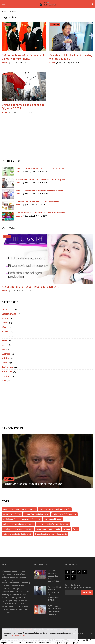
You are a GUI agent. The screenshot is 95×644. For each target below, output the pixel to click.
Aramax (66, 529)
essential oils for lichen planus (37, 514)
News (4, 350)
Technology (7, 367)
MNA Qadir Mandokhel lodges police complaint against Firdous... (54, 576)
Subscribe (87, 592)
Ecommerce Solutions (12, 514)
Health (5, 332)
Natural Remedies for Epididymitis (17, 534)
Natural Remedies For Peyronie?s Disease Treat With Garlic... (41, 168)
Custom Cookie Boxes (53, 519)
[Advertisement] (47, 139)
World (5, 363)
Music (5, 327)
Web (4, 381)
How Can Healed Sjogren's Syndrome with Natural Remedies (40, 213)
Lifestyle (6, 336)
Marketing (7, 372)
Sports (5, 323)
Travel (5, 341)
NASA (75, 529)
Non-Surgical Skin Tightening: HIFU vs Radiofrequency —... (31, 287)
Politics (5, 358)
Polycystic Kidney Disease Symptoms (18, 524)
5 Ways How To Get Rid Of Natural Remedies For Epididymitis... (41, 180)
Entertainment (9, 314)
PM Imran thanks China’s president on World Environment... (23, 57)
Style (4, 345)
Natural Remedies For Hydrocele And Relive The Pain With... (40, 191)
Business (6, 354)
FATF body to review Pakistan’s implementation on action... (54, 610)
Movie (5, 318)
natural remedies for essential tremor (53, 524)
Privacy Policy (79, 633)
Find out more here (19, 636)
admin (5, 63)
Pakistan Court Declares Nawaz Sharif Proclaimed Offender (33, 484)
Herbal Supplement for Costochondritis (51, 534)
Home (4, 12)
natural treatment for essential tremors (19, 510)
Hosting (6, 376)
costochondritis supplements (48, 529)
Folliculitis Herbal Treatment (65, 514)
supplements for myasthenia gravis (18, 529)
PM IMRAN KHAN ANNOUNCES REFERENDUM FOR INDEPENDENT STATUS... (54, 594)
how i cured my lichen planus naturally (55, 510)
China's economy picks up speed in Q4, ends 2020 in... (23, 107)
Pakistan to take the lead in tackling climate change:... (71, 57)
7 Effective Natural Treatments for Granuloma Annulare (38, 202)
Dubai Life (7, 310)
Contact (90, 633)
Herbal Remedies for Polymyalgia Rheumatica (22, 519)
